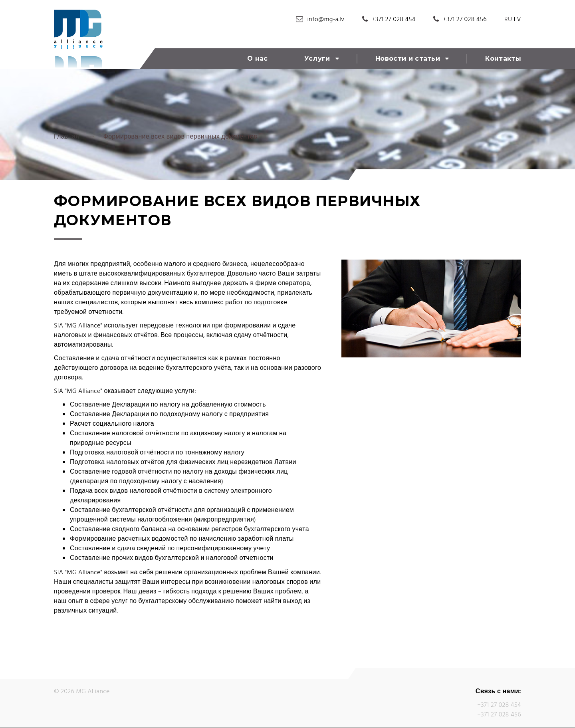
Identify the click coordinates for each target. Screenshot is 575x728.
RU (508, 20)
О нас (258, 59)
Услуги (317, 59)
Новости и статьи (408, 59)
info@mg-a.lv (326, 20)
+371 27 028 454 (394, 20)
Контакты (503, 59)
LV (517, 20)
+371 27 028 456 (465, 20)
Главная (66, 137)
